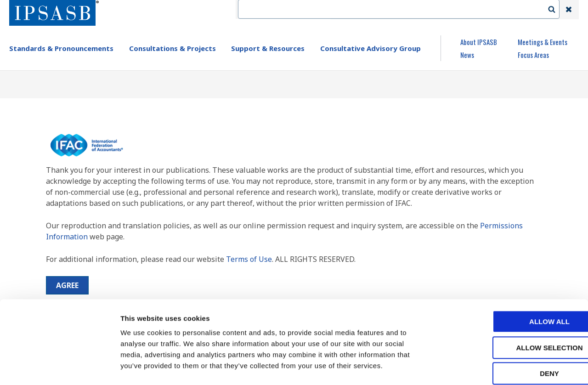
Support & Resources (268, 48)
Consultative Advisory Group (370, 48)
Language (424, 10)
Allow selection (512, 301)
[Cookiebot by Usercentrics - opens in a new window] (59, 367)
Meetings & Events (543, 42)
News (467, 55)
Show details (482, 367)
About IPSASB (479, 42)
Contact (381, 10)
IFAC (346, 10)
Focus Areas (533, 55)
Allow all (511, 275)
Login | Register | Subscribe (495, 10)
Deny (511, 327)
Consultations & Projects (172, 48)
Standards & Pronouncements (61, 48)
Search (556, 10)
